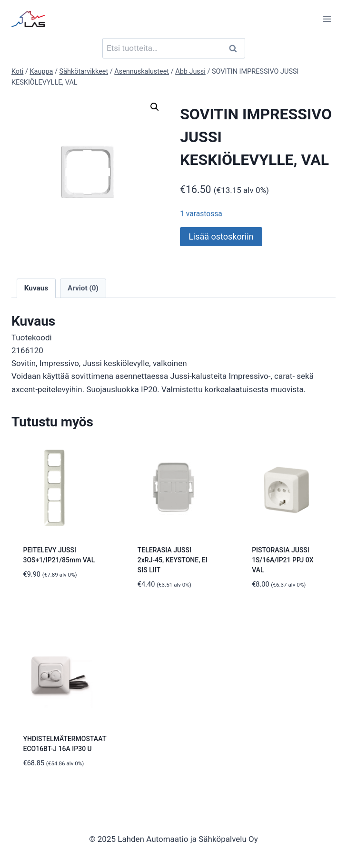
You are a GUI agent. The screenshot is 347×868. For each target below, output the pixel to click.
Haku (236, 48)
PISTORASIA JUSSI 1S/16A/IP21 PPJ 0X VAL (283, 560)
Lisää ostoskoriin (221, 236)
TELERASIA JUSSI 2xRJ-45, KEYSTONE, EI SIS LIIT (173, 560)
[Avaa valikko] (327, 19)
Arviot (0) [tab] (83, 288)
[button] (155, 107)
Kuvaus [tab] (36, 288)
